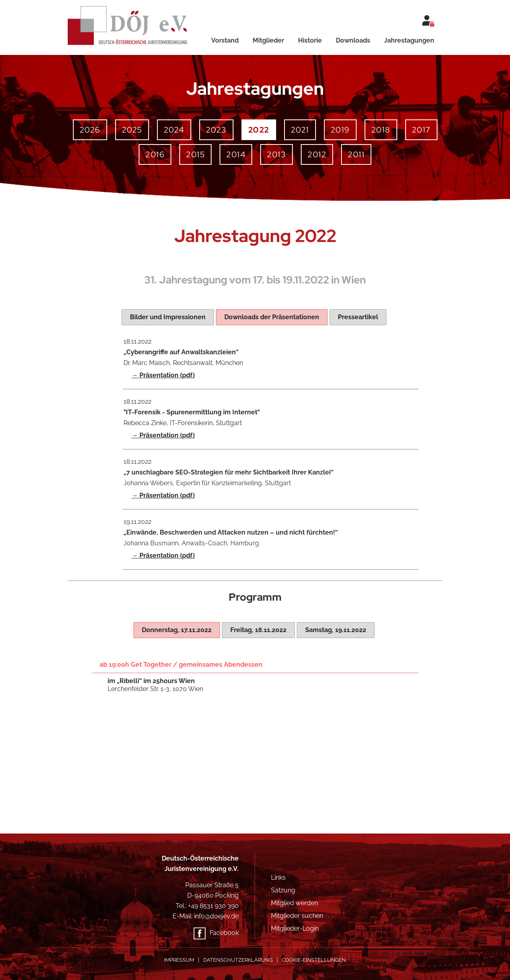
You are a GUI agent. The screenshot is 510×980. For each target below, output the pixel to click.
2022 (259, 130)
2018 (381, 130)
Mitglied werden (294, 903)
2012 (317, 154)
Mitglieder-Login (295, 928)
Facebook (224, 933)
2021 (300, 130)
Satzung (283, 890)
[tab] (168, 317)
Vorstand (225, 40)
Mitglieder (268, 40)
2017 (421, 130)
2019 (340, 130)
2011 (356, 154)
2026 (90, 130)
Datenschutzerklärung (238, 960)
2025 (132, 130)
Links (278, 878)
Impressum (179, 960)
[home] (134, 23)
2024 (174, 130)
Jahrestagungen (409, 40)
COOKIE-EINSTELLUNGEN (314, 960)
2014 (236, 154)
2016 (155, 154)
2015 (195, 154)
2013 (277, 154)
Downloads (353, 40)
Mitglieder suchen (297, 916)
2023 (216, 130)
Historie (310, 40)
